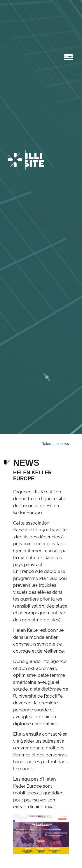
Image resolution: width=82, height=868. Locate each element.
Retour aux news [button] (55, 444)
